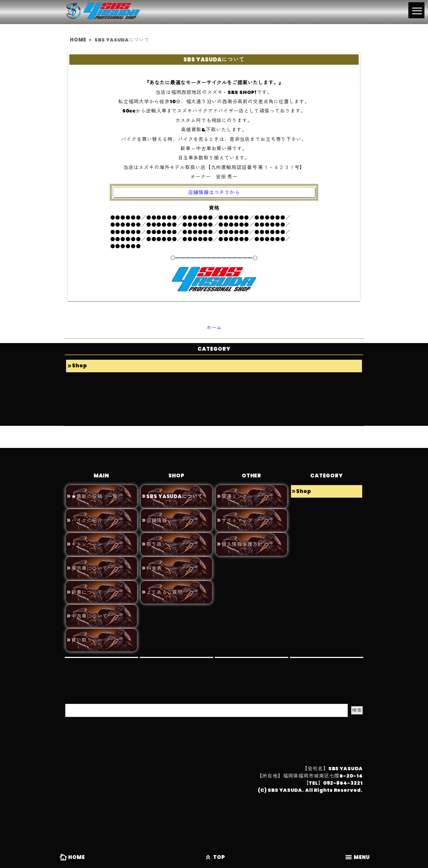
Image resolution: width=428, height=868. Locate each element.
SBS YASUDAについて (174, 494)
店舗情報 (157, 517)
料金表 (154, 563)
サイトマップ (237, 517)
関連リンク (234, 494)
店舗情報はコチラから (214, 192)
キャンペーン (87, 540)
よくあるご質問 (164, 586)
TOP (214, 858)
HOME (71, 858)
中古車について (89, 609)
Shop (79, 364)
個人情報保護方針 (242, 540)
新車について (87, 586)
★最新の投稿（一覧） (97, 494)
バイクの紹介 (87, 517)
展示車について (89, 563)
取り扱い (157, 540)
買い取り (82, 632)
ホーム (214, 326)
